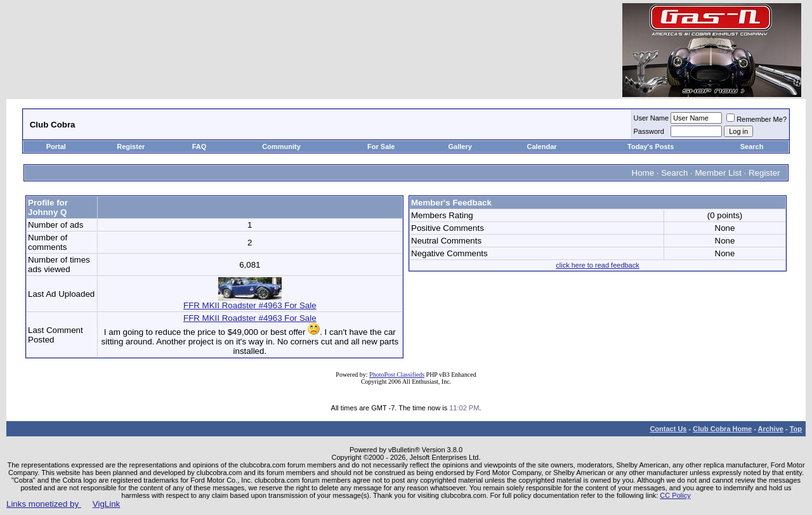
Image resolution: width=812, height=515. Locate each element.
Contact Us (668, 429)
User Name (652, 118)
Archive (771, 429)
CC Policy (675, 495)
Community (282, 147)
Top (796, 429)
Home (643, 173)
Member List (718, 173)
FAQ (200, 147)
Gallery (460, 147)
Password (649, 131)
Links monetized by (63, 504)
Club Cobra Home (722, 429)
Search (752, 147)
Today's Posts (651, 147)
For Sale (381, 147)
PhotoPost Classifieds (397, 375)
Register (131, 147)
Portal (56, 147)
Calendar (542, 147)
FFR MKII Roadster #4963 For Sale (250, 302)
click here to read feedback (597, 265)
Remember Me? (756, 119)
